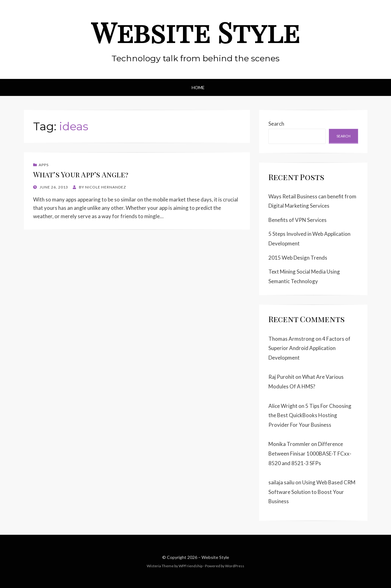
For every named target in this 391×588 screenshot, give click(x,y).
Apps (44, 165)
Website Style (196, 32)
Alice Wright (283, 406)
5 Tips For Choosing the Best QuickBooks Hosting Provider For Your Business (310, 415)
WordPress (235, 566)
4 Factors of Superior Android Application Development (309, 348)
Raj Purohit (281, 377)
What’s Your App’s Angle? (81, 174)
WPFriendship (191, 566)
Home (198, 87)
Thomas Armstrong (291, 339)
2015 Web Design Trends (298, 258)
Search (276, 124)
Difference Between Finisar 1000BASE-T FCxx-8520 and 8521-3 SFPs (310, 453)
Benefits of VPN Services (298, 220)
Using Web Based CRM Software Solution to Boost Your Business (312, 492)
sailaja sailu (281, 482)
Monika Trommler (289, 444)
